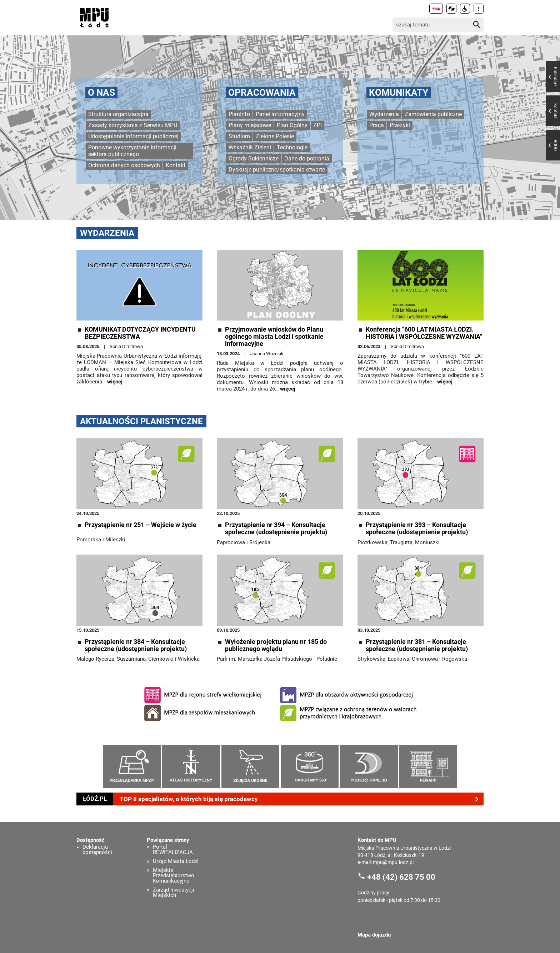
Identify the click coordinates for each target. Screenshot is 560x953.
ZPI (317, 125)
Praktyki (400, 125)
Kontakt (176, 165)
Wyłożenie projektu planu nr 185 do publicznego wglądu (276, 645)
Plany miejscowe (250, 125)
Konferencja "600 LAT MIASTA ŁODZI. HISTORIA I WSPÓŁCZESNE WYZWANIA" (424, 333)
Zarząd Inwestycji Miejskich (174, 893)
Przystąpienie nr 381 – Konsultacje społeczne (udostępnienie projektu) (417, 645)
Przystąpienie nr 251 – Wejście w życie (141, 525)
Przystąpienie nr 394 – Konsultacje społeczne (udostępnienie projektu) (276, 528)
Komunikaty (399, 93)
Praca (377, 125)
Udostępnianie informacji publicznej (133, 136)
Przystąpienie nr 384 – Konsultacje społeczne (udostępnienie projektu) (136, 645)
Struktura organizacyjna (118, 114)
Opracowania (262, 93)
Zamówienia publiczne (433, 114)
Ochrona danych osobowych (124, 165)
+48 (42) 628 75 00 (401, 877)
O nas (101, 93)
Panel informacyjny (280, 114)
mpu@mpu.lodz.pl (393, 862)
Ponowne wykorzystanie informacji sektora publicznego (132, 151)
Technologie (292, 147)
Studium (239, 136)
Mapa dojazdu (374, 935)
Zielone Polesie (275, 136)
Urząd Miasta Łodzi (176, 861)
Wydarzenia (384, 114)
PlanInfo (239, 114)
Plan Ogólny (292, 125)
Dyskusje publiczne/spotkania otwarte (277, 170)
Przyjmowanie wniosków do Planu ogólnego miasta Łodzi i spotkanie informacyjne (274, 336)
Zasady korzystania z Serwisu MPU (133, 125)
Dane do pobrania (307, 158)
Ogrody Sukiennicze (254, 158)
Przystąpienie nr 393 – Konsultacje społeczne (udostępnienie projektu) (417, 528)
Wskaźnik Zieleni (250, 147)
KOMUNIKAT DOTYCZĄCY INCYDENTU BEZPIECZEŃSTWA (140, 333)
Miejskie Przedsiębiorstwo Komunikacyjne (174, 876)
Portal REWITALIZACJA (173, 850)
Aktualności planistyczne (141, 421)
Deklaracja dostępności (97, 850)
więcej (115, 382)
